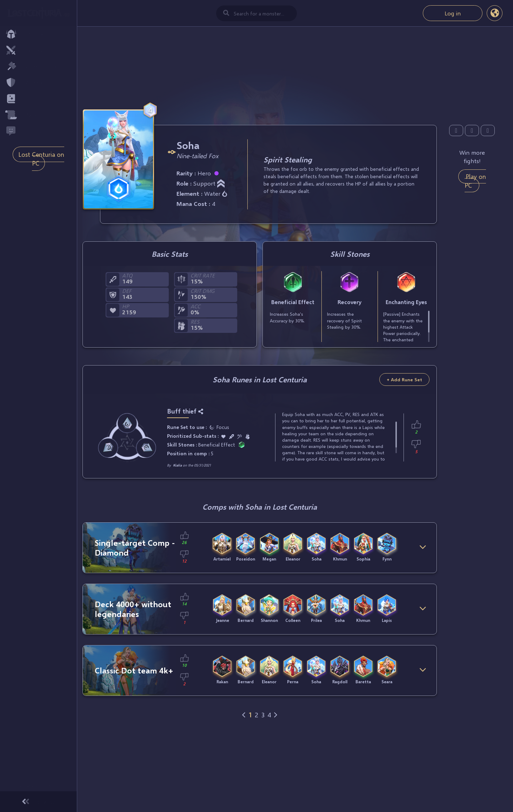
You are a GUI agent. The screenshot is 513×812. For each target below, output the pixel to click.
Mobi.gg (56, 786)
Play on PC (475, 181)
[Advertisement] (260, 67)
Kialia (177, 465)
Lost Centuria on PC (41, 159)
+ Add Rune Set (404, 380)
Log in (453, 13)
